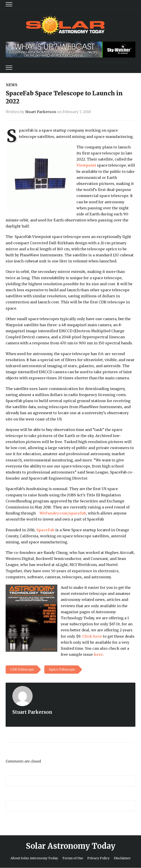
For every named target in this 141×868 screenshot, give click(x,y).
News (11, 85)
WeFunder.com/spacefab (63, 513)
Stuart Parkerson (41, 112)
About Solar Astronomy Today (34, 858)
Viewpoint (86, 165)
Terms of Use (73, 858)
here (98, 654)
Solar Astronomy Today (71, 846)
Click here (92, 636)
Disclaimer (122, 858)
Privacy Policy (98, 858)
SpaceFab (45, 530)
